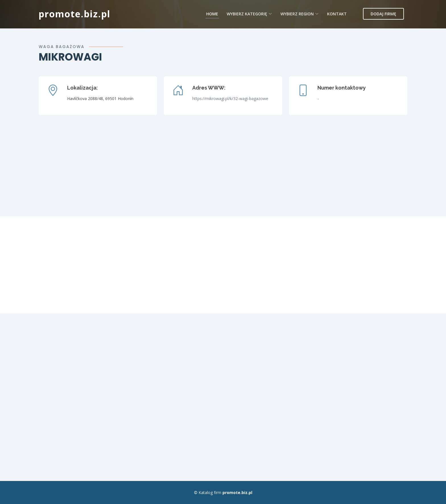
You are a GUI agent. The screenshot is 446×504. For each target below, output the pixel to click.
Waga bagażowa (62, 47)
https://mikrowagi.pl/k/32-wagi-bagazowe (230, 98)
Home (212, 14)
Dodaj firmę (383, 14)
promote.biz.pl (75, 14)
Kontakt (337, 14)
